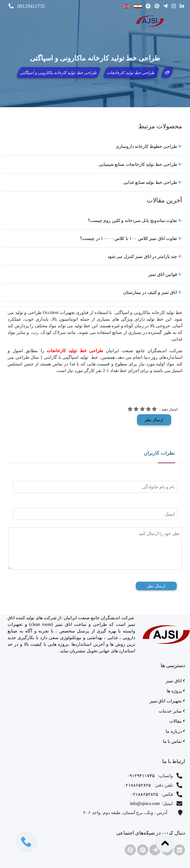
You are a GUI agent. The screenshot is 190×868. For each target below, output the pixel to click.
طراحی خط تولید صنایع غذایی (153, 182)
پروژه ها (176, 691)
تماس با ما (174, 741)
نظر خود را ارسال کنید (159, 533)
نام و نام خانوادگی (158, 487)
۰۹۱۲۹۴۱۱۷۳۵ (142, 776)
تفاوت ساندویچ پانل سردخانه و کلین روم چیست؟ (135, 221)
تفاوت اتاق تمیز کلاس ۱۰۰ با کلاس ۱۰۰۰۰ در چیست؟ (131, 239)
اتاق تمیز (175, 681)
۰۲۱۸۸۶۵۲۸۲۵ (138, 785)
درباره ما (175, 731)
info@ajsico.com (145, 804)
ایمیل (170, 514)
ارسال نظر (154, 420)
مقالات (177, 721)
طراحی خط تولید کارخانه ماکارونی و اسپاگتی (59, 73)
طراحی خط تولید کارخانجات (131, 73)
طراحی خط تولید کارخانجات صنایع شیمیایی (140, 164)
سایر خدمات (172, 711)
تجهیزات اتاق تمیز (167, 701)
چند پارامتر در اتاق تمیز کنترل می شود (145, 256)
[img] (154, 409)
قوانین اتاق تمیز (165, 274)
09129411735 (27, 6)
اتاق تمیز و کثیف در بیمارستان (153, 292)
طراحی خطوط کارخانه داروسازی (149, 146)
